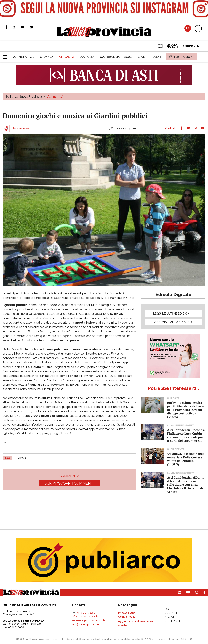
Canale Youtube (25, 27)
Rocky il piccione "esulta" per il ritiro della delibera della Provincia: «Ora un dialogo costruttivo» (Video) (185, 410)
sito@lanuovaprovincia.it (86, 624)
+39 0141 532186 (86, 613)
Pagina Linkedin (34, 27)
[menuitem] (23, 57)
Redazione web (21, 129)
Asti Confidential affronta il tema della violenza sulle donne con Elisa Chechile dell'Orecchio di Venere (186, 485)
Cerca (188, 28)
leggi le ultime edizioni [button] (172, 313)
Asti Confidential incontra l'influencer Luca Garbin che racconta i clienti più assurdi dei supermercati (186, 435)
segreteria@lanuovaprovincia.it (89, 620)
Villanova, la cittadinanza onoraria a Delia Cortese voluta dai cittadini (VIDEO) (186, 459)
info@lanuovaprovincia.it (86, 617)
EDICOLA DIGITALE (167, 46)
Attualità (55, 97)
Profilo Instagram (17, 27)
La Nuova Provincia (28, 96)
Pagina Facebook (9, 27)
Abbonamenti (192, 46)
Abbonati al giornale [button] (172, 322)
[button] (6, 55)
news (22, 458)
